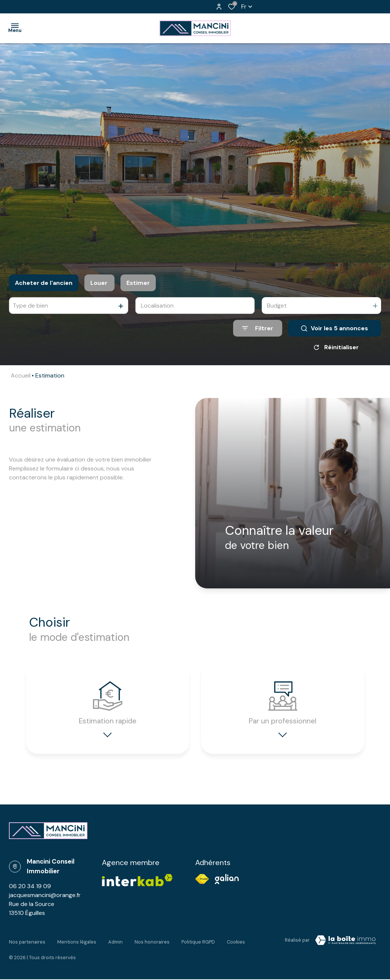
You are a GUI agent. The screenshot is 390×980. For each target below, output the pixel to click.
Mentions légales (77, 945)
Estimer (138, 283)
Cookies (236, 945)
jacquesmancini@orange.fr (45, 901)
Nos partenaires (27, 945)
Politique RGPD (198, 945)
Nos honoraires (152, 945)
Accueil (21, 375)
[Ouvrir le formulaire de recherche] (258, 328)
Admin (115, 945)
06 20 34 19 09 (30, 892)
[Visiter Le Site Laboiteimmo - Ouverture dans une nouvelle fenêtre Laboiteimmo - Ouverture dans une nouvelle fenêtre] (345, 947)
